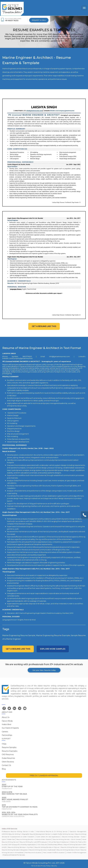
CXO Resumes (8, 755)
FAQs (4, 744)
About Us (6, 717)
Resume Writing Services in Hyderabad (42, 850)
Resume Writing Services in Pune (68, 850)
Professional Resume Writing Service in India (18, 831)
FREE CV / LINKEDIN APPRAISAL (44, 775)
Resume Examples (10, 751)
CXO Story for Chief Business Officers (50, 845)
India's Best (7, 724)
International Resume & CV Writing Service (52, 831)
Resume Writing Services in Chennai (47, 847)
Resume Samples (9, 747)
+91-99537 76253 (12, 20)
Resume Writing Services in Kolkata (73, 847)
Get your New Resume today (44, 670)
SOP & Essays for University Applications (22, 845)
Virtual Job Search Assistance (58, 842)
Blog (4, 769)
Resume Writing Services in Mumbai (20, 847)
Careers (5, 732)
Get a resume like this (44, 326)
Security (54, 866)
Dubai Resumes (8, 758)
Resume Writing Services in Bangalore (15, 850)
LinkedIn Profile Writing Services (63, 834)
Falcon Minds (7, 721)
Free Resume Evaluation (33, 853)
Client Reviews (8, 762)
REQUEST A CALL (39, 20)
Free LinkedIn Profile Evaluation (54, 853)
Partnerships (7, 735)
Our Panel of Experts (10, 728)
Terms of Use (35, 866)
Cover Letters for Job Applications (48, 837)
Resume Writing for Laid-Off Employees (33, 842)
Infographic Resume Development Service (36, 834)
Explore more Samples (53, 649)
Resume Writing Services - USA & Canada (67, 839)
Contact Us (6, 765)
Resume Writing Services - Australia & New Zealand (34, 839)
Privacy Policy (46, 866)
